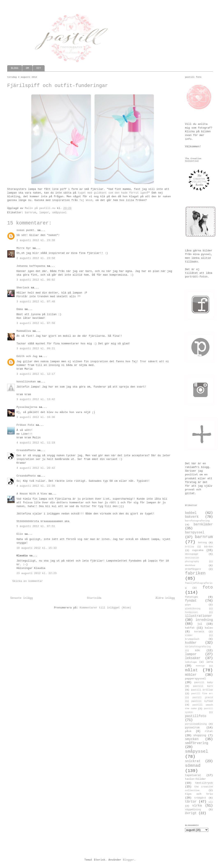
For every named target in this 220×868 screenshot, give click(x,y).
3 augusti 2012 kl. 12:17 (36, 374)
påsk (188, 731)
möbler (191, 675)
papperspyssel (195, 679)
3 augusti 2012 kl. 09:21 (36, 349)
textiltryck (204, 783)
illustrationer (199, 616)
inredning (204, 620)
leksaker (193, 658)
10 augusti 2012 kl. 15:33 (36, 548)
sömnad (193, 766)
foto (208, 587)
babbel (191, 513)
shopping (200, 735)
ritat (209, 731)
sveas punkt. (26, 230)
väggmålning (193, 810)
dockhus (190, 565)
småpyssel (59, 213)
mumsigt (200, 666)
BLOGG (15, 68)
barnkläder (203, 525)
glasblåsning (193, 609)
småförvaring (197, 743)
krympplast (192, 639)
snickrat (193, 761)
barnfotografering (197, 521)
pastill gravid (203, 697)
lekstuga (191, 662)
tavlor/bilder (195, 779)
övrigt (191, 813)
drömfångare (193, 569)
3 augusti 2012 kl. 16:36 (36, 417)
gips (188, 605)
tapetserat (193, 775)
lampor (44, 213)
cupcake (198, 550)
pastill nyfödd (202, 701)
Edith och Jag (27, 356)
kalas (209, 628)
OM (27, 68)
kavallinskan (26, 382)
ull (211, 802)
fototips (191, 597)
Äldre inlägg (165, 598)
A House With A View (32, 494)
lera (210, 662)
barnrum (31, 213)
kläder (189, 635)
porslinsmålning (196, 724)
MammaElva (24, 331)
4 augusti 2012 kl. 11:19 (36, 443)
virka (197, 806)
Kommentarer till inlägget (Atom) (105, 608)
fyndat (191, 601)
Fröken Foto (25, 425)
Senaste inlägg (21, 598)
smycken (192, 739)
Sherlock (23, 288)
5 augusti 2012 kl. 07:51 (36, 526)
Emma (20, 309)
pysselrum (192, 728)
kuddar (191, 643)
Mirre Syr (24, 248)
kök (197, 650)
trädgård (200, 798)
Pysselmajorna (27, 407)
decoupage (192, 554)
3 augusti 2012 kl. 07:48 (36, 302)
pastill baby (204, 682)
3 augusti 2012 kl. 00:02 (36, 280)
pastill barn (203, 686)
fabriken (195, 573)
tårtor (191, 802)
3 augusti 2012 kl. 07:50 (36, 323)
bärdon (208, 547)
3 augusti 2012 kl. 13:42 (36, 399)
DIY (39, 68)
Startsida (94, 598)
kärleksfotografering (198, 647)
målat (191, 670)
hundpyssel (191, 612)
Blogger (128, 860)
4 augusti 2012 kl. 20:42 (36, 468)
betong (203, 543)
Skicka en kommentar (28, 581)
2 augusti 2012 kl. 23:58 (36, 258)
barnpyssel (195, 533)
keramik (199, 632)
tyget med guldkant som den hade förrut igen (112, 193)
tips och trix (199, 794)
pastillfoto (196, 716)
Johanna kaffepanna (31, 266)
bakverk (192, 517)
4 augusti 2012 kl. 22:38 (36, 486)
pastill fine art (202, 694)
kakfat (190, 628)
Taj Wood (86, 200)
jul (200, 624)
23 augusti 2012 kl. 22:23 (36, 573)
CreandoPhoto (26, 450)
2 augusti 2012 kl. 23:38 (36, 240)
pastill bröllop (202, 690)
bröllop (190, 547)
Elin (20, 534)
